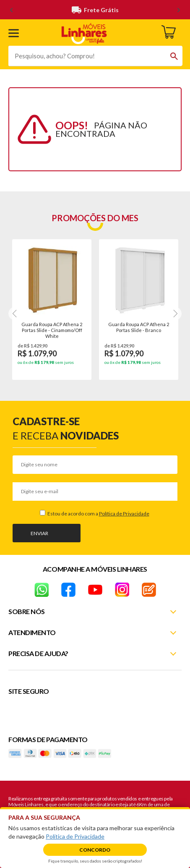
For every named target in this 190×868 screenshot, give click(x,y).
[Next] (15, 314)
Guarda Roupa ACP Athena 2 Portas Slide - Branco (139, 327)
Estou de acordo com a (98, 514)
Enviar (39, 533)
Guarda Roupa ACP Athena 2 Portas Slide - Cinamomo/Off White (52, 330)
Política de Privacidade (124, 514)
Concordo (95, 850)
